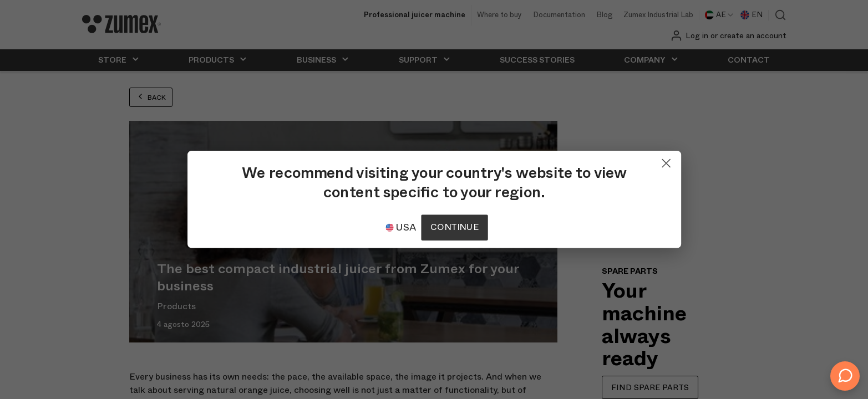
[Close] (619, 161)
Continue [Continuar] (454, 227)
